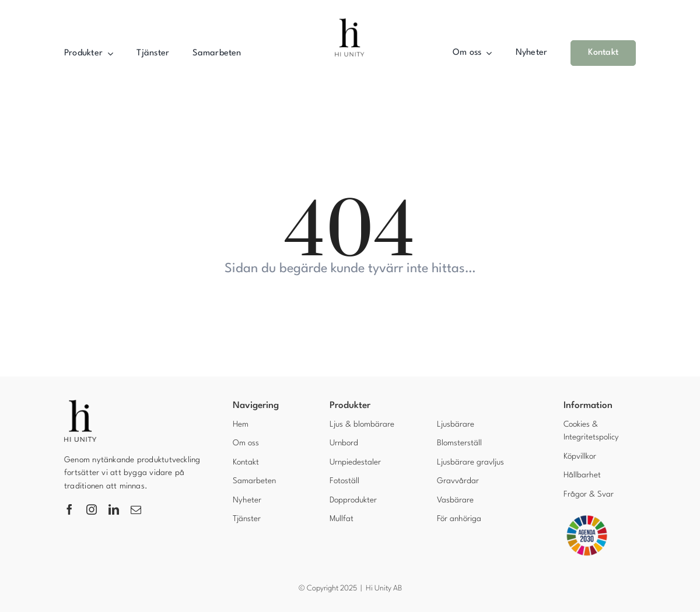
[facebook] (69, 509)
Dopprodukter (353, 500)
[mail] (136, 509)
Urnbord (344, 443)
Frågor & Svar (589, 494)
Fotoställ (344, 481)
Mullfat (342, 519)
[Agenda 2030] (587, 517)
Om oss (246, 443)
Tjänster (247, 519)
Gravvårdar (458, 481)
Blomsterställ (459, 443)
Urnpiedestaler (355, 462)
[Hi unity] (80, 405)
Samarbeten (254, 481)
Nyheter (247, 500)
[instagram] (92, 509)
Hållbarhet (582, 475)
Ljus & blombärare (362, 424)
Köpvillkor (580, 456)
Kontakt (246, 462)
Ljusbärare (456, 424)
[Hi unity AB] (350, 15)
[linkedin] (114, 509)
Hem (241, 424)
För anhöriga (459, 519)
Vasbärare (455, 500)
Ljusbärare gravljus (470, 462)
